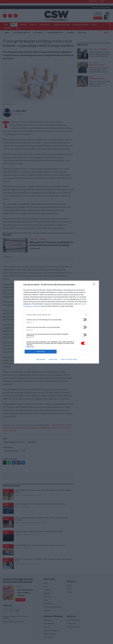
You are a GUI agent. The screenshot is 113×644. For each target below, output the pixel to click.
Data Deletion (41, 359)
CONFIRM (41, 352)
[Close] (95, 285)
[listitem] (57, 315)
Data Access (53, 359)
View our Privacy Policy (69, 359)
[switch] (84, 320)
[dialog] (57, 322)
